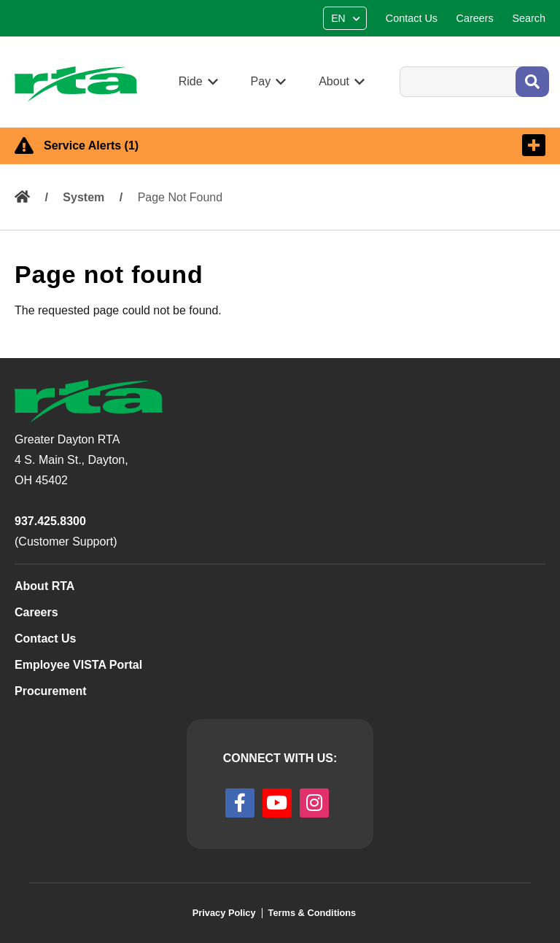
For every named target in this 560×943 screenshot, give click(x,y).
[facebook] (240, 803)
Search (399, 66)
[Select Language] (347, 18)
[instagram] (314, 803)
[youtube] (277, 803)
